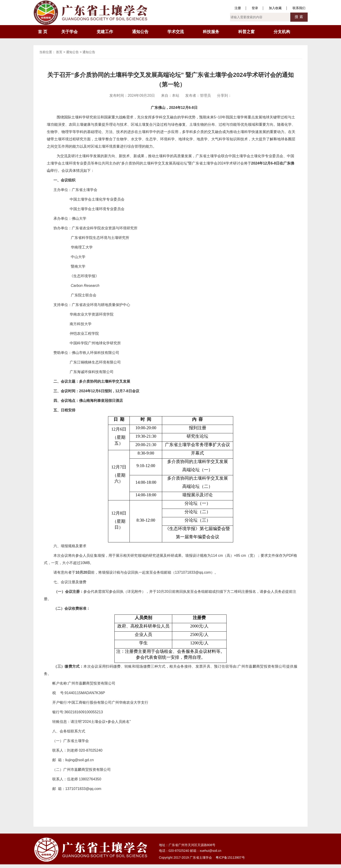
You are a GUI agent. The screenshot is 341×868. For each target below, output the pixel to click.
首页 (59, 52)
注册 (238, 8)
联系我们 (299, 8)
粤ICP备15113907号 (230, 858)
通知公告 (72, 52)
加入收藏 (275, 8)
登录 (255, 8)
